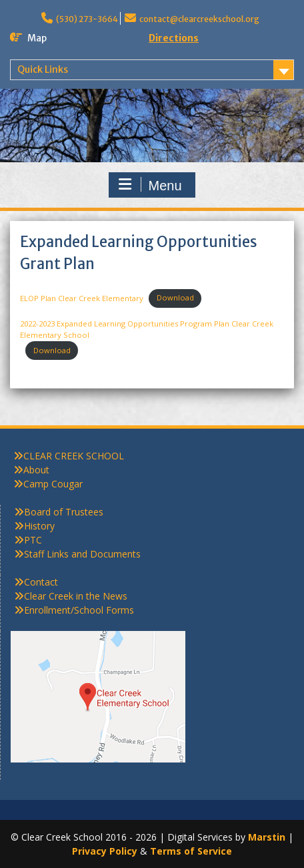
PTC (33, 540)
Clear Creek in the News (76, 596)
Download (175, 297)
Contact (41, 582)
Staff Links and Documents (82, 554)
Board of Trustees (64, 512)
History (39, 526)
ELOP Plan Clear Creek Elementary (82, 297)
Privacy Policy (105, 851)
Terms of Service (191, 851)
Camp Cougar (53, 484)
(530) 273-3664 (87, 19)
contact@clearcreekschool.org (199, 19)
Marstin (267, 837)
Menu (150, 185)
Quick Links (43, 69)
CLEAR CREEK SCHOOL (74, 456)
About (36, 470)
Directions (174, 38)
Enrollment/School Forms (79, 610)
